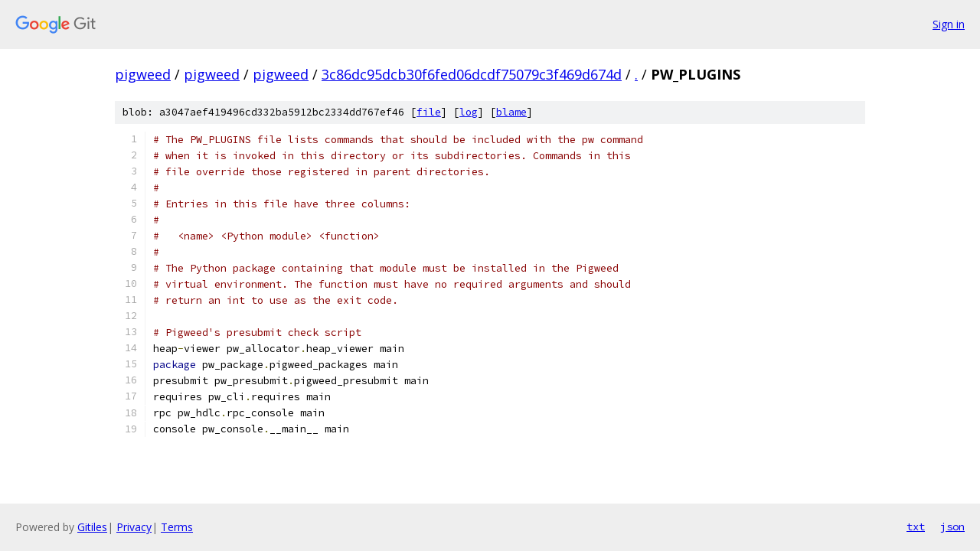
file (429, 112)
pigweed (143, 74)
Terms (177, 527)
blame (511, 112)
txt (916, 527)
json (952, 527)
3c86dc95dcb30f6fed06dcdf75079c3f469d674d (472, 74)
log (469, 112)
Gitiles (92, 527)
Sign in (949, 24)
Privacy (134, 527)
